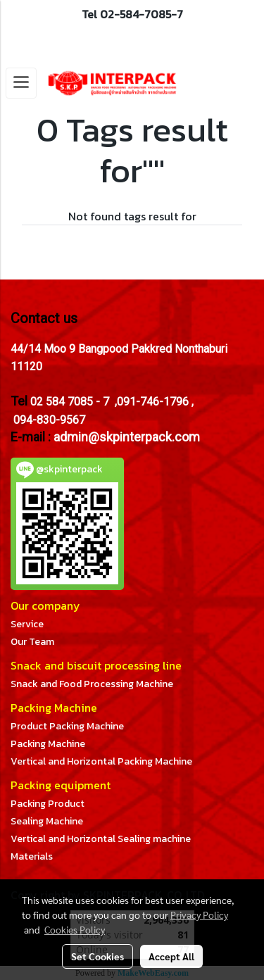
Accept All (171, 956)
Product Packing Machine (67, 726)
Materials (32, 856)
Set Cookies (98, 956)
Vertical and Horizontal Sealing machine (101, 839)
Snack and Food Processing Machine (92, 684)
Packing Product (48, 804)
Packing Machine (48, 744)
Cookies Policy (75, 929)
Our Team (32, 642)
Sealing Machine (47, 821)
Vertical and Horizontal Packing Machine (101, 761)
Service (27, 624)
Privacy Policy (199, 915)
